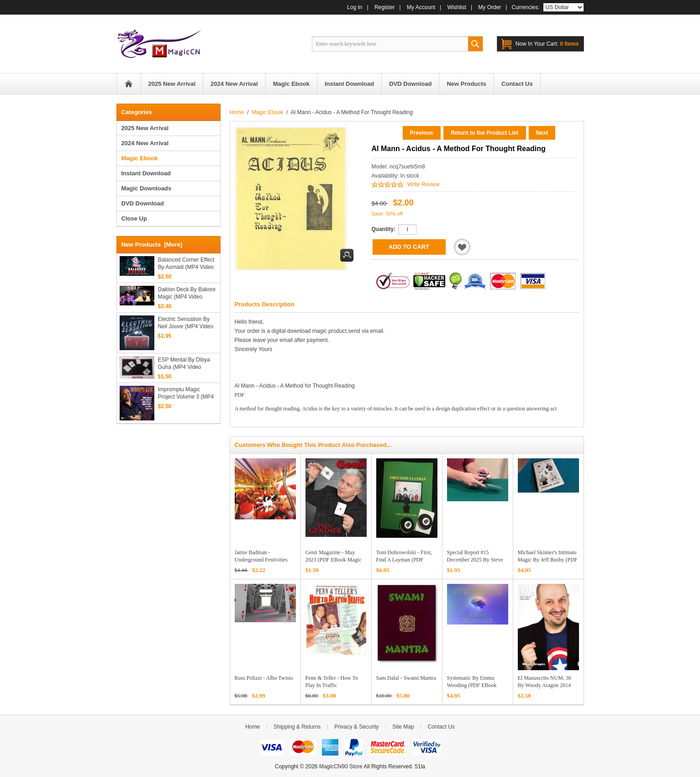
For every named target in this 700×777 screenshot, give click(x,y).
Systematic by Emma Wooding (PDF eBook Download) (472, 685)
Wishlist (457, 7)
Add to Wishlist (462, 247)
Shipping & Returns (297, 727)
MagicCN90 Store (341, 766)
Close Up (134, 218)
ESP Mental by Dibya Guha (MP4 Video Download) (184, 364)
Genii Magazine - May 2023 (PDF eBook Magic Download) (334, 560)
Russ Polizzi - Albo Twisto (264, 678)
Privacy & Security (356, 727)
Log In (355, 7)
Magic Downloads (147, 188)
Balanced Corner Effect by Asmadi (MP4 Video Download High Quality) (187, 264)
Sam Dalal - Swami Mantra (406, 678)
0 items (547, 44)
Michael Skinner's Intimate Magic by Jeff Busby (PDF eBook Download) (548, 560)
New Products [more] (152, 244)
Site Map (403, 727)
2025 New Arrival (145, 128)
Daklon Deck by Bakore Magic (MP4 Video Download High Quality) (187, 293)
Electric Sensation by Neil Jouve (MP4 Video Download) (186, 323)
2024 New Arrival (145, 143)
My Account (421, 7)
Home (129, 84)
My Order (489, 7)
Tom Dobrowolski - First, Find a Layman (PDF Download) (404, 560)
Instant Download (146, 173)
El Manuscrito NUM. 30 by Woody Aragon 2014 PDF (545, 685)
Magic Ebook (267, 112)
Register (385, 7)
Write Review (423, 184)
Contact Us (441, 727)
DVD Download (143, 203)
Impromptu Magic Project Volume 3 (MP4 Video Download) (186, 393)
